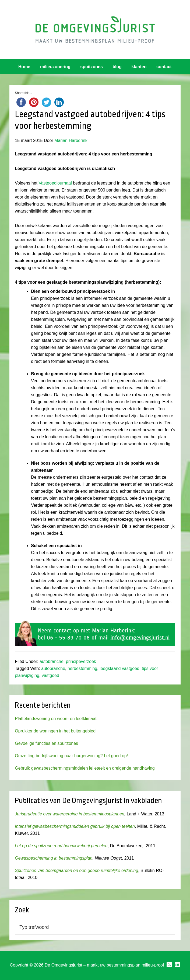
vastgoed (50, 675)
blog (117, 67)
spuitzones (92, 67)
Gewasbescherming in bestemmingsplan (54, 858)
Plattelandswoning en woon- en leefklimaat (56, 719)
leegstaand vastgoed (119, 668)
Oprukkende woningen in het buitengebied (55, 731)
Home (24, 67)
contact (164, 67)
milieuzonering (55, 67)
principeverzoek (81, 661)
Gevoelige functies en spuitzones (46, 743)
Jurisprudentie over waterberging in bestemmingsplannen (69, 814)
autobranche (52, 661)
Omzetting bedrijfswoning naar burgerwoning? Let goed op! (71, 756)
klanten (139, 67)
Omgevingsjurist (95, 30)
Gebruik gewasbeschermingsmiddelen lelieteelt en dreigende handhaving (85, 768)
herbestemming (82, 668)
